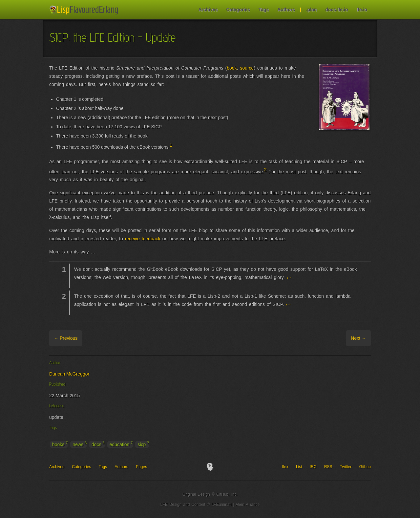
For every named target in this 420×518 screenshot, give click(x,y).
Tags (264, 10)
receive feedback (143, 239)
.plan (312, 10)
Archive (91, 338)
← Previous (66, 338)
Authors (286, 10)
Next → (358, 338)
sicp (143, 444)
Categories (238, 10)
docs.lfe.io (336, 10)
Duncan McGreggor (69, 374)
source (247, 68)
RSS (328, 467)
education (121, 444)
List (299, 467)
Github (365, 467)
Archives (208, 10)
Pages (141, 467)
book (232, 68)
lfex (285, 467)
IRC (313, 467)
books (60, 444)
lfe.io (362, 10)
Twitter (346, 467)
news (80, 444)
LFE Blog (85, 10)
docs (98, 444)
